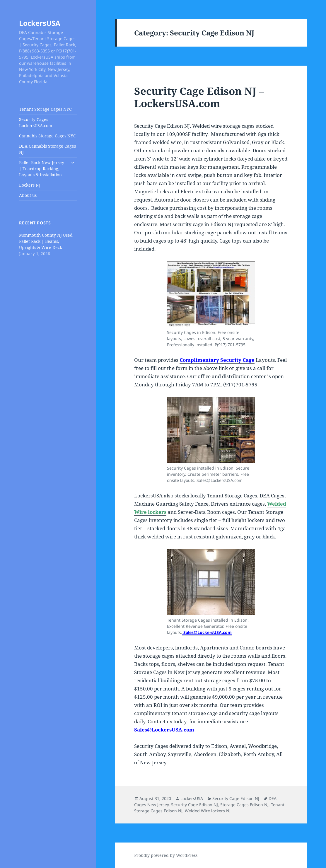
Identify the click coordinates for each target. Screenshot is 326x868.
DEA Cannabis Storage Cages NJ (47, 149)
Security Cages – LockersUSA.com (36, 122)
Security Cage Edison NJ (236, 798)
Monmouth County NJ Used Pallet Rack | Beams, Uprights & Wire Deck (46, 241)
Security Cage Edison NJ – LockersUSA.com (199, 97)
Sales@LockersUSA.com (207, 632)
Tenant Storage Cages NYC (45, 109)
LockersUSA (40, 23)
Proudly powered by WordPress (166, 855)
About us (28, 195)
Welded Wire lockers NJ (208, 811)
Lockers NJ (30, 185)
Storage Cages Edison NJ (244, 805)
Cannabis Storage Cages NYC (47, 136)
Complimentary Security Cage (217, 360)
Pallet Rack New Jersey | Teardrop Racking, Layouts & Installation (42, 169)
